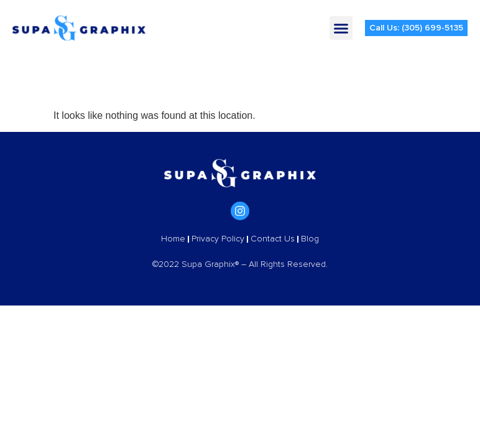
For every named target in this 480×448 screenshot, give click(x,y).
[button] (341, 28)
